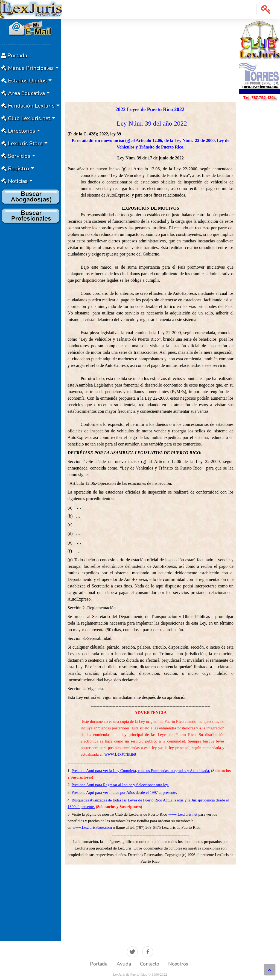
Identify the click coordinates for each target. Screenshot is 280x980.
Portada (99, 964)
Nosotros (178, 964)
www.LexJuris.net (120, 754)
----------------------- (26, 44)
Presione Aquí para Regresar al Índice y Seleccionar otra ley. (120, 785)
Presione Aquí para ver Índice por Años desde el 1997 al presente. (124, 792)
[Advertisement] (30, 308)
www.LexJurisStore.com (92, 827)
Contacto (150, 964)
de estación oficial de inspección (156, 560)
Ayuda (124, 964)
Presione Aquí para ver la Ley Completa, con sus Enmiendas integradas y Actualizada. (141, 771)
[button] (266, 10)
